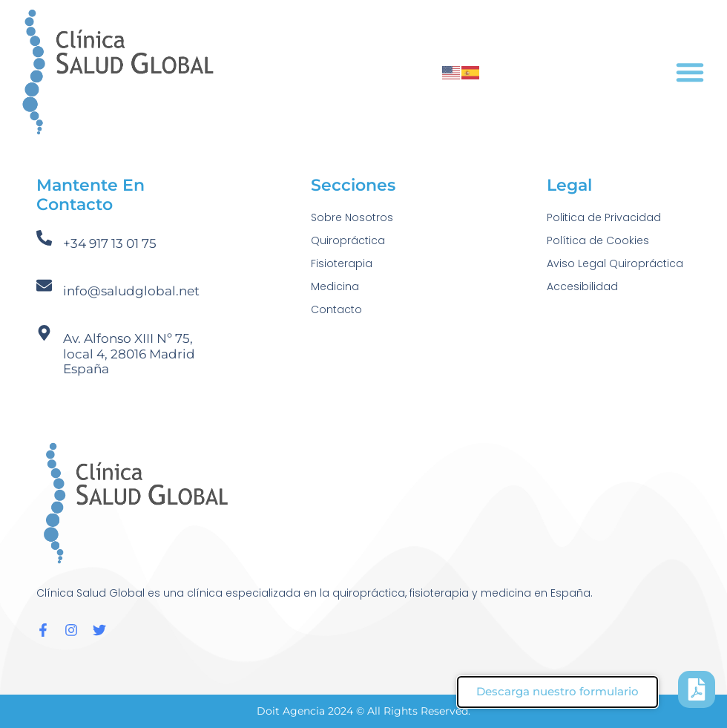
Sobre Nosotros (352, 217)
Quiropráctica (348, 240)
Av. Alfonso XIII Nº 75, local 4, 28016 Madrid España (129, 354)
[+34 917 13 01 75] (44, 238)
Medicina (335, 286)
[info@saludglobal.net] (44, 285)
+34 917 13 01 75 (110, 243)
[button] (690, 72)
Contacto (336, 309)
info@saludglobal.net (131, 291)
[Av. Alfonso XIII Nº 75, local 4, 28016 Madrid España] (44, 333)
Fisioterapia (342, 263)
